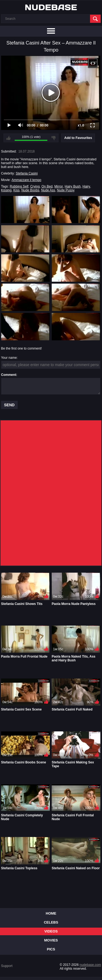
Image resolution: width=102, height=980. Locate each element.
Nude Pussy (66, 190)
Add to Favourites (78, 138)
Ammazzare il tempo (26, 180)
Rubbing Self (19, 186)
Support (7, 966)
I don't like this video (54, 138)
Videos (51, 931)
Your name (9, 358)
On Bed (47, 186)
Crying (35, 186)
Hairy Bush (73, 186)
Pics (51, 949)
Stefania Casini (27, 173)
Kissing (6, 190)
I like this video (8, 138)
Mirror (59, 186)
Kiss (16, 190)
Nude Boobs (30, 190)
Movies (51, 940)
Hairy (86, 186)
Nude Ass (48, 190)
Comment (9, 375)
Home (51, 913)
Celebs (51, 922)
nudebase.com (90, 965)
